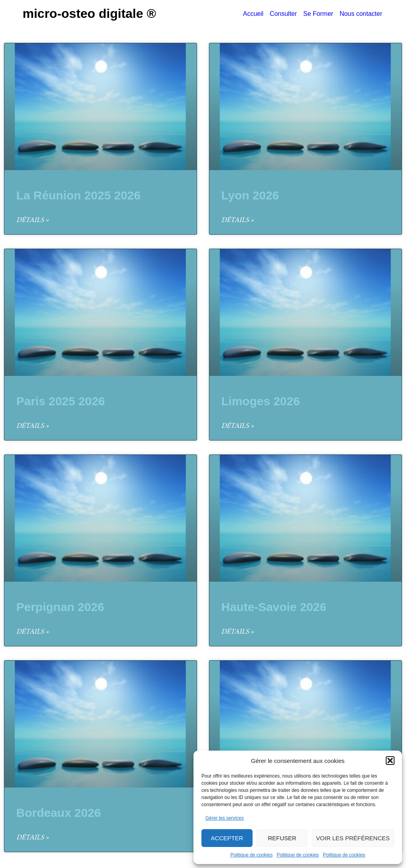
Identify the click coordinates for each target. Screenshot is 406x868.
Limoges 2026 (260, 401)
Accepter (227, 838)
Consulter (283, 14)
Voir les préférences (353, 838)
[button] (390, 761)
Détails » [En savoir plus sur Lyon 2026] (237, 220)
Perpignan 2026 (60, 607)
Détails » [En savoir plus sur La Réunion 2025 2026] (33, 220)
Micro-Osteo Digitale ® (89, 13)
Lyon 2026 (250, 195)
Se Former (318, 14)
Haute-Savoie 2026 (274, 607)
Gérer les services (225, 818)
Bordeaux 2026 (58, 813)
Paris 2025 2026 (61, 401)
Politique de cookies (252, 855)
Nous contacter (361, 14)
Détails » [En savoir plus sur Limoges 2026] (237, 426)
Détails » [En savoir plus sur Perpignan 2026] (33, 632)
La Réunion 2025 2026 (78, 195)
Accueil (253, 14)
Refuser (282, 838)
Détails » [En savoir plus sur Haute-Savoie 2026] (237, 632)
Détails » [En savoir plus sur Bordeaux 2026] (33, 838)
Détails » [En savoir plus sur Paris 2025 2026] (33, 426)
